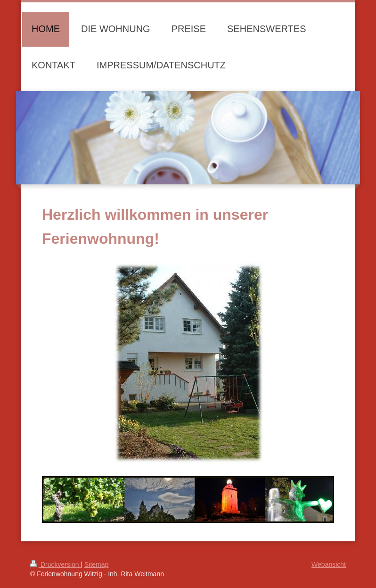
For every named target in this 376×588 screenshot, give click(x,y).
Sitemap (96, 564)
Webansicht (329, 564)
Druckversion (55, 564)
